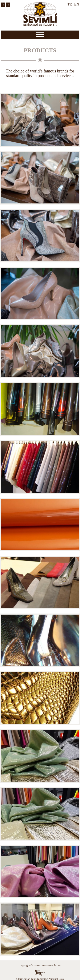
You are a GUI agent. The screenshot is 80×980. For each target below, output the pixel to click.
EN (77, 4)
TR (70, 4)
